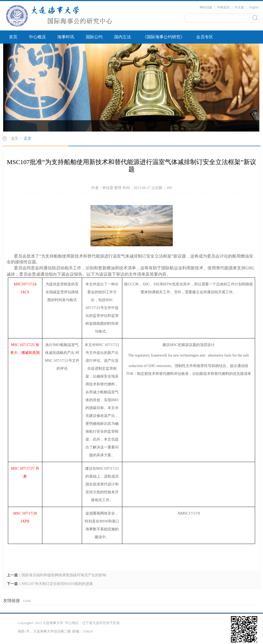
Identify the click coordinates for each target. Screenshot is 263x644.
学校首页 (224, 7)
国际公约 (94, 37)
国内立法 (123, 37)
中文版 (239, 7)
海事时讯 (66, 37)
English (254, 7)
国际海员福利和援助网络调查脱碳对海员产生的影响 (64, 575)
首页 (13, 37)
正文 (28, 138)
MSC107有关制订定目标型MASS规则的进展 (57, 584)
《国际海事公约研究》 (164, 37)
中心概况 (37, 37)
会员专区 (205, 37)
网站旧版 (206, 7)
